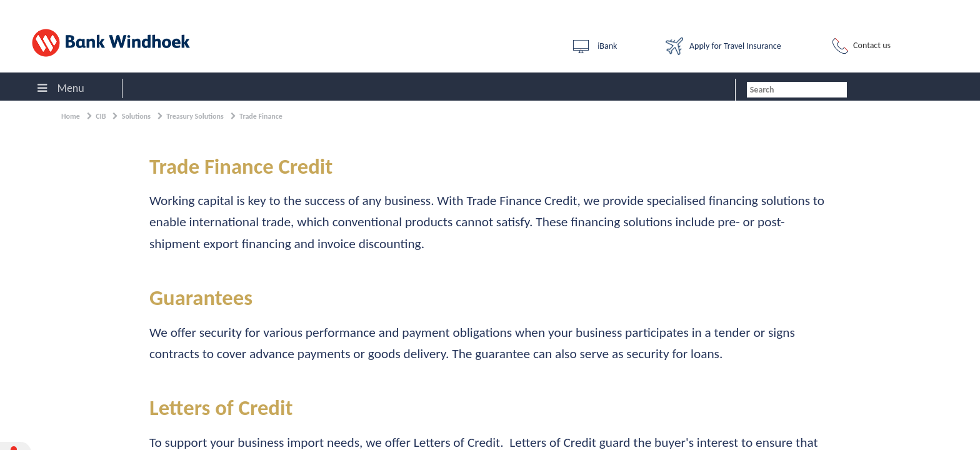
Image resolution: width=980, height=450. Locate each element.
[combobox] (797, 90)
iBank (594, 47)
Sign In (19, 9)
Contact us (860, 46)
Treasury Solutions (195, 116)
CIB (101, 116)
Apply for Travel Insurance (723, 46)
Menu (61, 88)
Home (71, 116)
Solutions (136, 116)
